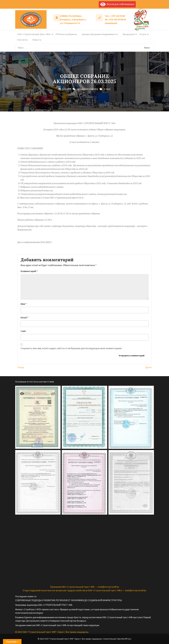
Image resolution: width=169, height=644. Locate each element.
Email (24, 317)
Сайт (23, 331)
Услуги (143, 34)
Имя (24, 304)
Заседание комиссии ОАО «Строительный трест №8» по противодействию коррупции (57, 625)
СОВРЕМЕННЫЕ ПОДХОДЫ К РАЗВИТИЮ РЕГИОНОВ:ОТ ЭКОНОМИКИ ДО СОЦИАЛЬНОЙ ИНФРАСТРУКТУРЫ (69, 600)
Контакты (23, 40)
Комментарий (29, 271)
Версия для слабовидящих (117, 4)
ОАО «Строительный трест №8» (34, 34)
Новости (37, 40)
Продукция (129, 34)
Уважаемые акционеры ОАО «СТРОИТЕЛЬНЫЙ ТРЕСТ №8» (44, 605)
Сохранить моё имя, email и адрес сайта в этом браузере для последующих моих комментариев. (71, 348)
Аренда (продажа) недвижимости (100, 34)
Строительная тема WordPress (117, 639)
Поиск (147, 48)
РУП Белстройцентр (66, 34)
